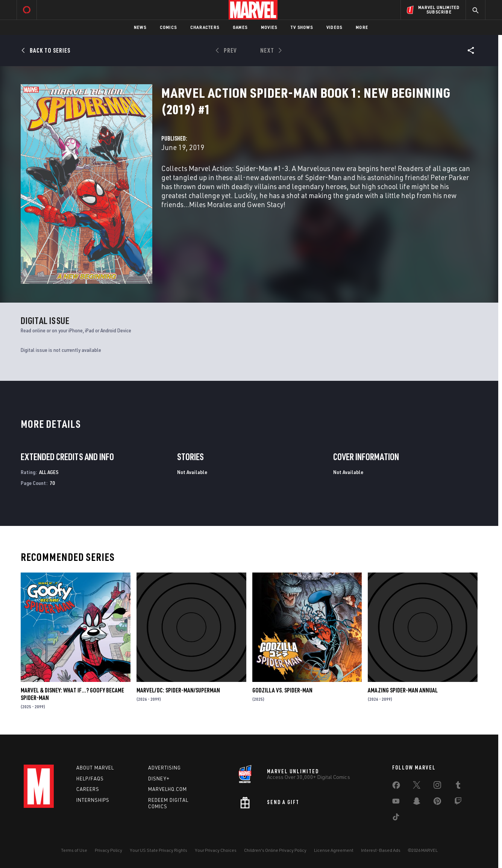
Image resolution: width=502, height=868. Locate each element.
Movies (269, 27)
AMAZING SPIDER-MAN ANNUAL (403, 690)
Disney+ (159, 779)
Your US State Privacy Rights (158, 850)
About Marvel (95, 768)
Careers (88, 789)
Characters (205, 27)
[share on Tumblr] (458, 786)
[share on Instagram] (437, 786)
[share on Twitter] (417, 786)
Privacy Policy (108, 850)
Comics (168, 27)
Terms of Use (74, 850)
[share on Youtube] (396, 803)
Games (240, 27)
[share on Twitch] (458, 803)
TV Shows (302, 27)
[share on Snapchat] (417, 803)
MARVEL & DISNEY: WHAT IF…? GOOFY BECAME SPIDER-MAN (72, 694)
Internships (93, 800)
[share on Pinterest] (437, 803)
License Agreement (334, 850)
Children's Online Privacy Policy (275, 850)
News (140, 27)
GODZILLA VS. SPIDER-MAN (282, 690)
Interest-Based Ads (381, 850)
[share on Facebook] (396, 787)
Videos (334, 27)
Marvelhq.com (168, 789)
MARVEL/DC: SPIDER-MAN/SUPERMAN (178, 690)
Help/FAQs (90, 779)
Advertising (165, 768)
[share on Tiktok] (396, 818)
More (362, 27)
